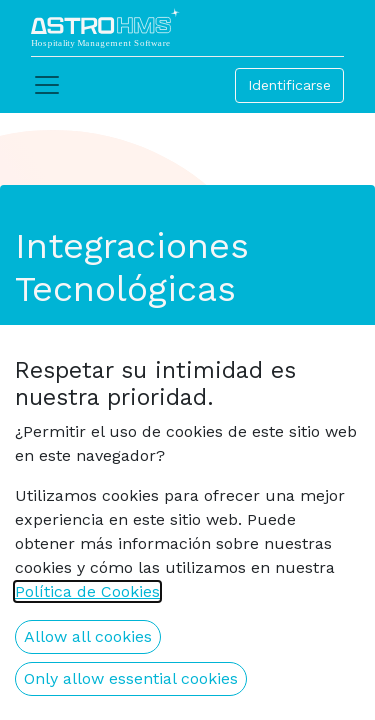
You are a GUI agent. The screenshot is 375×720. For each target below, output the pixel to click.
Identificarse (289, 85)
